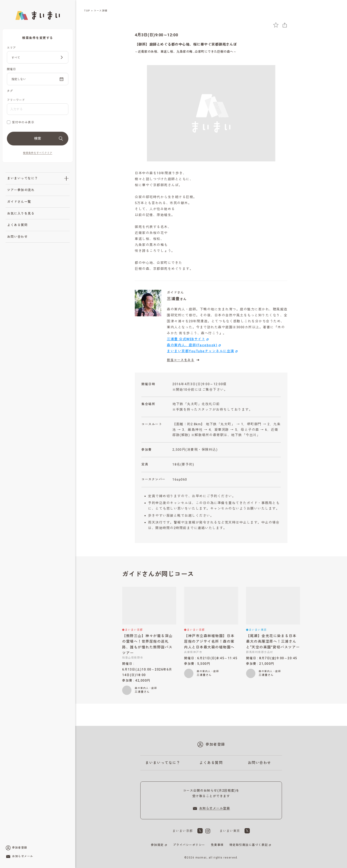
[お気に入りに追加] (276, 25)
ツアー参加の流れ (21, 190)
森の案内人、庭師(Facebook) (192, 345)
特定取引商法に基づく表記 (249, 845)
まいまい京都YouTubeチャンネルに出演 (200, 351)
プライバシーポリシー (189, 845)
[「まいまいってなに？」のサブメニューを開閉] (66, 178)
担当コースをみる (184, 360)
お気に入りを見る (21, 213)
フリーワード (16, 100)
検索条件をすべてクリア (38, 153)
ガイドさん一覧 (19, 202)
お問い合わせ (17, 237)
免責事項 (217, 845)
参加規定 (157, 845)
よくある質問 (17, 225)
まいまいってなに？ (23, 178)
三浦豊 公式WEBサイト (186, 339)
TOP (87, 11)
